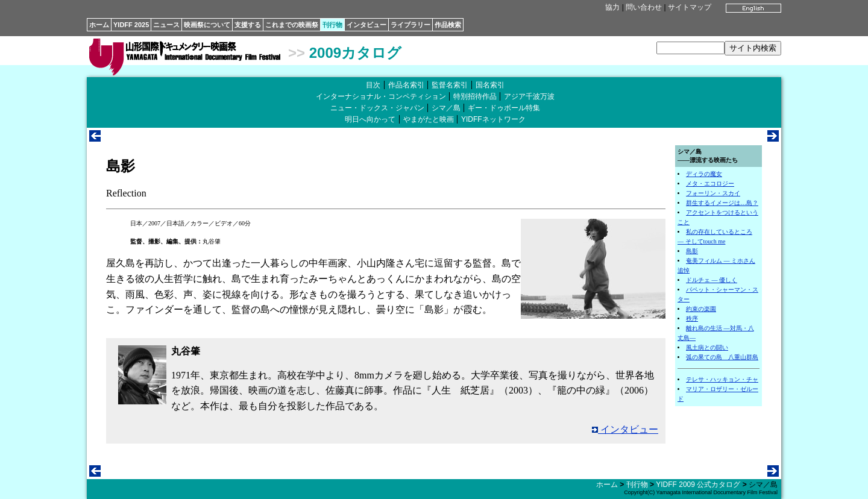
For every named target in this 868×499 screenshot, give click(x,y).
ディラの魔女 (704, 174)
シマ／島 (446, 108)
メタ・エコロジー (710, 184)
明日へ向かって (370, 119)
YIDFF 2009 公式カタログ (698, 485)
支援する (248, 25)
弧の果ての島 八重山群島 (722, 357)
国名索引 (490, 85)
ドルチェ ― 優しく (712, 280)
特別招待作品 (475, 96)
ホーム (99, 25)
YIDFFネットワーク (493, 119)
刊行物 (332, 25)
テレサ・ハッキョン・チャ (722, 379)
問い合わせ (644, 7)
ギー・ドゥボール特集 (504, 108)
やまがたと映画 (429, 119)
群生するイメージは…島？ (722, 203)
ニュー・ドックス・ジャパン (377, 108)
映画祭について (207, 25)
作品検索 (448, 25)
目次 (373, 85)
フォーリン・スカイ (713, 193)
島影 (692, 251)
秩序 (692, 319)
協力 (612, 7)
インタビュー (366, 25)
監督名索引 (450, 85)
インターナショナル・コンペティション (381, 96)
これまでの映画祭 (292, 25)
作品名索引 (406, 85)
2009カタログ (355, 53)
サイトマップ (690, 7)
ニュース (166, 25)
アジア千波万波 (529, 96)
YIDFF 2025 (131, 25)
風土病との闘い (707, 347)
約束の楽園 (701, 309)
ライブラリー (410, 25)
